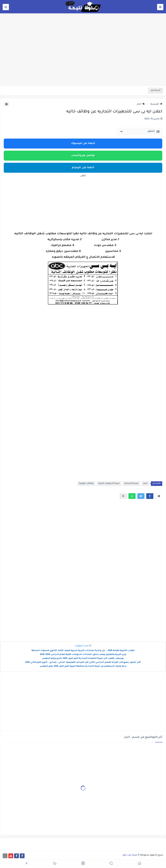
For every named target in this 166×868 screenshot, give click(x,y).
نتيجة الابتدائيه (131, 484)
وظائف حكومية (86, 484)
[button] (150, 496)
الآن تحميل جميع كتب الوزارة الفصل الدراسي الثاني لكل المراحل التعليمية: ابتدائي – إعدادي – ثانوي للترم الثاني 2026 (83, 662)
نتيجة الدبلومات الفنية (109, 484)
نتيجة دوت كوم (130, 855)
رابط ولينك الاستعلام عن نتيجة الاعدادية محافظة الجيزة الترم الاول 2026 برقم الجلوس (83, 666)
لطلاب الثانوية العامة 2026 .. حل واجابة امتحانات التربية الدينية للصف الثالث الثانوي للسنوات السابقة (83, 651)
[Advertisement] (83, 58)
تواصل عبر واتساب (83, 156)
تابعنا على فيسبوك (83, 144)
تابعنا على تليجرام (83, 168)
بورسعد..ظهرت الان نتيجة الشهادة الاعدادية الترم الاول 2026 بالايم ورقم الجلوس (83, 659)
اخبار (141, 104)
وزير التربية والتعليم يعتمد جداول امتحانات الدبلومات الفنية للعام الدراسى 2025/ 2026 (83, 655)
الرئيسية (156, 104)
